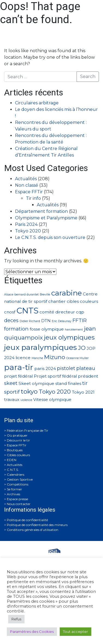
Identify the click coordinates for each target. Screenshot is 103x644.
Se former (14, 489)
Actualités (26, 179)
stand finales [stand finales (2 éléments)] (68, 383)
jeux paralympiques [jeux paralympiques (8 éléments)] (40, 347)
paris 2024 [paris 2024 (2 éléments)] (45, 368)
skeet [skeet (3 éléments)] (11, 383)
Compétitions (18, 484)
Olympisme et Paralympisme (46, 218)
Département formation (41, 211)
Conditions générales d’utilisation (33, 530)
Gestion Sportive (20, 479)
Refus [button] (16, 619)
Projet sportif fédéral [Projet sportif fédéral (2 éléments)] (55, 376)
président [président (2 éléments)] (88, 376)
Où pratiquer (17, 435)
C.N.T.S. (13, 470)
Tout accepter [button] (75, 631)
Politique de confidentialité (27, 520)
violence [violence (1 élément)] (26, 400)
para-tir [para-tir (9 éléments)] (19, 367)
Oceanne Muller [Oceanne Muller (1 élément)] (77, 358)
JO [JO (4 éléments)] (82, 348)
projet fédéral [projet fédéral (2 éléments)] (18, 376)
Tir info (33, 198)
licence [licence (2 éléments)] (23, 358)
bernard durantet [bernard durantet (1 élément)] (27, 295)
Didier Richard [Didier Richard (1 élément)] (30, 321)
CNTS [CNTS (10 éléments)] (27, 311)
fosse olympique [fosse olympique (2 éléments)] (47, 329)
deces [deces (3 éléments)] (11, 320)
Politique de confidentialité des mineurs (37, 525)
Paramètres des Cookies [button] (32, 631)
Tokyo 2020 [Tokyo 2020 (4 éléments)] (55, 392)
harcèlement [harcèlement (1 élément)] (74, 330)
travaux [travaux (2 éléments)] (12, 399)
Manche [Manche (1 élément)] (37, 358)
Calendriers (16, 475)
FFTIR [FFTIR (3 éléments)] (80, 320)
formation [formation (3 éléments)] (16, 329)
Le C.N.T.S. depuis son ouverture (50, 237)
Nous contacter (19, 504)
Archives (13, 494)
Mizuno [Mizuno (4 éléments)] (55, 357)
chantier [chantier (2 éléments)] (57, 301)
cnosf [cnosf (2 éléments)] (10, 312)
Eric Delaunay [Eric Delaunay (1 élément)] (62, 321)
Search (88, 77)
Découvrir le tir (18, 440)
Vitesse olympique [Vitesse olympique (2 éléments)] (52, 399)
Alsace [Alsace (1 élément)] (9, 295)
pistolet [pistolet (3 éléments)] (66, 368)
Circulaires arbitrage (37, 103)
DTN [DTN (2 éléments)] (46, 321)
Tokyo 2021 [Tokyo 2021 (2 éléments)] (83, 392)
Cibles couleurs (18, 455)
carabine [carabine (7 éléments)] (66, 293)
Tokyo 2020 (28, 231)
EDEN (12, 460)
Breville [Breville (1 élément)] (45, 295)
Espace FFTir (29, 192)
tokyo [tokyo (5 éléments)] (29, 391)
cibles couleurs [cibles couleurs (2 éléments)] (82, 301)
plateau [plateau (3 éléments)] (86, 368)
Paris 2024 (26, 224)
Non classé (27, 185)
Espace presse (17, 499)
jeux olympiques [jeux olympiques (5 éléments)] (69, 337)
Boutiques (15, 450)
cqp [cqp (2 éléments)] (80, 312)
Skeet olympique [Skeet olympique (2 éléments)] (36, 383)
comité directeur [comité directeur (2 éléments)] (57, 312)
